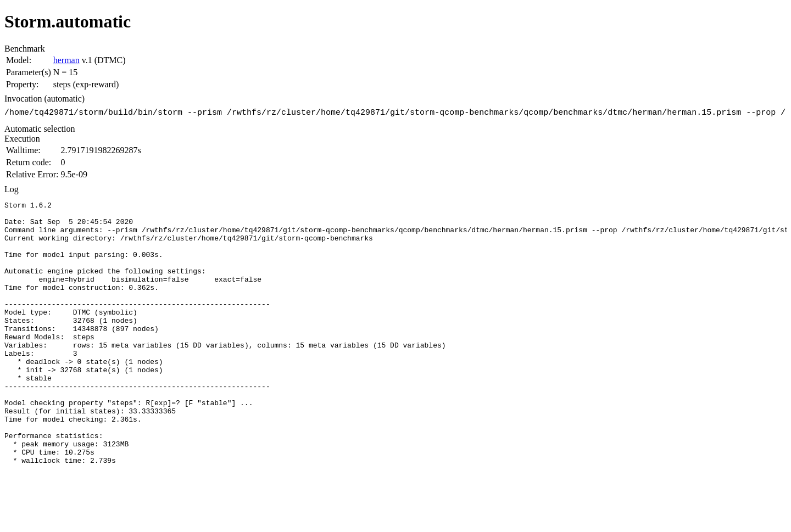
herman (66, 60)
